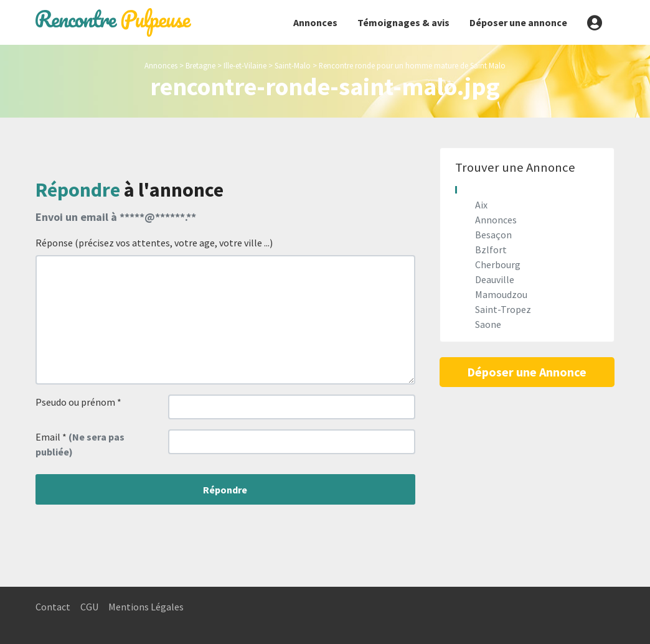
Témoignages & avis (403, 22)
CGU (89, 607)
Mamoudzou (501, 294)
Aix (481, 205)
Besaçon (493, 235)
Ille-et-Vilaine (245, 65)
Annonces (315, 22)
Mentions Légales (146, 607)
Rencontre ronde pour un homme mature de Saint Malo (412, 65)
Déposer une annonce (518, 22)
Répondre (225, 490)
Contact (53, 607)
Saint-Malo (293, 65)
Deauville (495, 279)
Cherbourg (498, 264)
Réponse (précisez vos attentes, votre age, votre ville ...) (154, 243)
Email (80, 444)
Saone (488, 324)
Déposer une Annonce (527, 372)
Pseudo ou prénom (78, 402)
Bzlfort (491, 250)
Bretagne (200, 65)
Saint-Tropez (503, 309)
